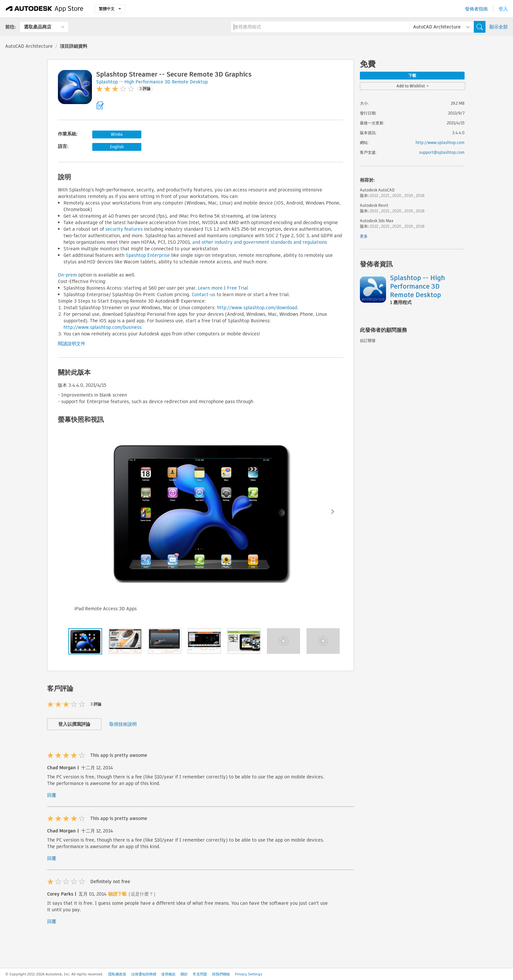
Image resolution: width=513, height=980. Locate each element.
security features (124, 229)
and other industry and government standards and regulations (260, 242)
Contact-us (203, 294)
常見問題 (200, 974)
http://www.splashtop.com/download (257, 308)
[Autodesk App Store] (45, 9)
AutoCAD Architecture (29, 46)
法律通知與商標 (144, 974)
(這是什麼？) (142, 894)
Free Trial (238, 288)
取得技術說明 (123, 724)
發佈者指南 (476, 9)
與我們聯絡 (221, 974)
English (117, 147)
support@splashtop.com (442, 152)
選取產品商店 (38, 27)
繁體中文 (110, 9)
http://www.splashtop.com (440, 143)
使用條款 (168, 974)
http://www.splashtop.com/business (103, 327)
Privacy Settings (249, 974)
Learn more (210, 288)
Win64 (117, 134)
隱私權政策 (117, 974)
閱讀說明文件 (72, 344)
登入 (503, 9)
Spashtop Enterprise (148, 255)
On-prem (67, 275)
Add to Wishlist (413, 86)
